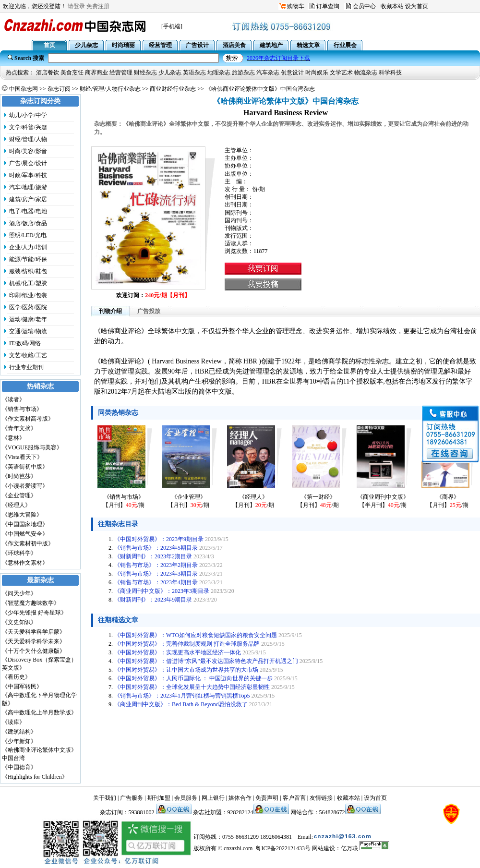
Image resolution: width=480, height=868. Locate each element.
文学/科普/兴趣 (28, 127)
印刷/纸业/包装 (28, 295)
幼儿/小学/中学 (28, 115)
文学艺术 (341, 72)
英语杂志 (194, 72)
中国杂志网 (24, 89)
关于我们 (105, 798)
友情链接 (321, 798)
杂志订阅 (59, 89)
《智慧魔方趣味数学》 (31, 603)
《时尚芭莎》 (19, 476)
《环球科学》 (19, 553)
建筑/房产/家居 (28, 199)
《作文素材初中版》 (28, 543)
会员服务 (186, 798)
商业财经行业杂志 (173, 89)
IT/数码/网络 (25, 343)
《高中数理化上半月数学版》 (39, 712)
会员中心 (364, 6)
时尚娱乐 (317, 72)
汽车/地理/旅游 (28, 187)
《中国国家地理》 (25, 524)
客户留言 (294, 798)
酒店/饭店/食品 (28, 223)
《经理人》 (16, 505)
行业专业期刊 (26, 367)
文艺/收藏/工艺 (28, 355)
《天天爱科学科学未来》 (34, 641)
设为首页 (417, 6)
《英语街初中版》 (25, 467)
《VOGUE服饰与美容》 (32, 447)
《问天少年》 (19, 593)
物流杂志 (366, 72)
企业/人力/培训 (28, 247)
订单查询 (328, 6)
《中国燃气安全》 (25, 534)
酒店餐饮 (48, 72)
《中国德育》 (19, 767)
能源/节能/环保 (28, 259)
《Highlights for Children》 (35, 777)
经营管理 (121, 72)
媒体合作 (240, 798)
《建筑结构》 (19, 732)
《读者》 (13, 399)
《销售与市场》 (22, 409)
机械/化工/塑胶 (28, 283)
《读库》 (13, 722)
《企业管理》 (19, 495)
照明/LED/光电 (28, 235)
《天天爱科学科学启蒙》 (34, 632)
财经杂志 (145, 72)
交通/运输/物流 (28, 331)
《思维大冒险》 (22, 515)
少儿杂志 (170, 72)
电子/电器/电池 (28, 211)
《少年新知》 (19, 741)
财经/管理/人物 (28, 139)
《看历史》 (16, 677)
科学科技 (390, 72)
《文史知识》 (19, 622)
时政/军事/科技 (28, 175)
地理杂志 (219, 72)
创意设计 (292, 72)
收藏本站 (392, 6)
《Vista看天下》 (22, 457)
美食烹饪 (72, 72)
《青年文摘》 (19, 428)
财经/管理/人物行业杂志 (110, 89)
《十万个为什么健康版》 (34, 651)
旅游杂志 (243, 72)
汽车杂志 (268, 72)
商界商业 (96, 72)
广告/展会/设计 (28, 163)
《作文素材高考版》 (28, 419)
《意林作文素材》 (25, 563)
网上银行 (213, 798)
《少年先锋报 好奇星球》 (34, 613)
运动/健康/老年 (28, 319)
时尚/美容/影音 (28, 151)
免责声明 (267, 798)
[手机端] (172, 26)
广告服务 (132, 798)
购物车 (296, 6)
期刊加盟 (159, 798)
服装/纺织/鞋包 (28, 271)
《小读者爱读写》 (25, 486)
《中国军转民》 (22, 687)
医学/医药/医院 (28, 307)
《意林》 (13, 438)
